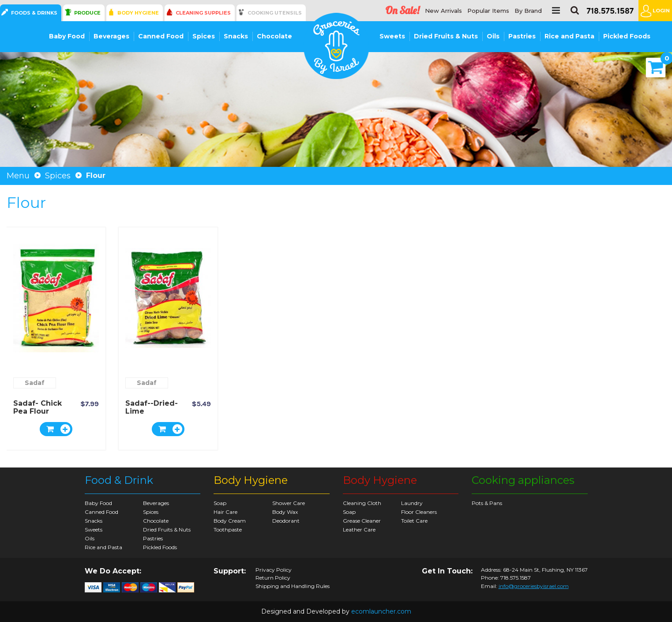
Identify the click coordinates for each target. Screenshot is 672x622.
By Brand (528, 11)
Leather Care (359, 530)
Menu (18, 176)
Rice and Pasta (569, 36)
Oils (493, 36)
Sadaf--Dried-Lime (152, 407)
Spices (204, 36)
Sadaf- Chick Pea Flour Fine (38, 411)
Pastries (522, 36)
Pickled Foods (627, 36)
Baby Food (67, 36)
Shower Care (289, 503)
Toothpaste (228, 530)
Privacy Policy (274, 570)
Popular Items (488, 11)
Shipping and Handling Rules (293, 586)
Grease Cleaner (362, 521)
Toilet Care (414, 521)
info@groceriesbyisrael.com (534, 586)
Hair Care (225, 512)
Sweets (392, 36)
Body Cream (230, 521)
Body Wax (285, 512)
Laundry (412, 503)
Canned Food (161, 36)
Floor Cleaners (419, 512)
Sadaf (35, 383)
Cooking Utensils (275, 13)
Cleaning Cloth (362, 503)
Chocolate (274, 36)
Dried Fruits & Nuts (446, 36)
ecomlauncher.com (381, 611)
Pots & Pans (487, 503)
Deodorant (286, 521)
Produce (87, 13)
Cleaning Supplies (203, 13)
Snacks (236, 36)
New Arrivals (443, 11)
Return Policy (273, 578)
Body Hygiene (138, 13)
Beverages (111, 36)
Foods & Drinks (34, 13)
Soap (220, 503)
